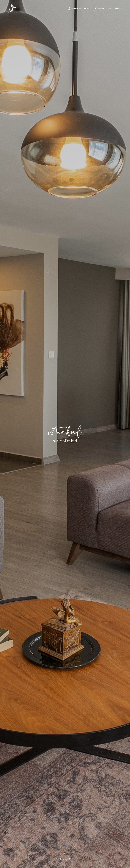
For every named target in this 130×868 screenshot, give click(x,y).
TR (109, 9)
